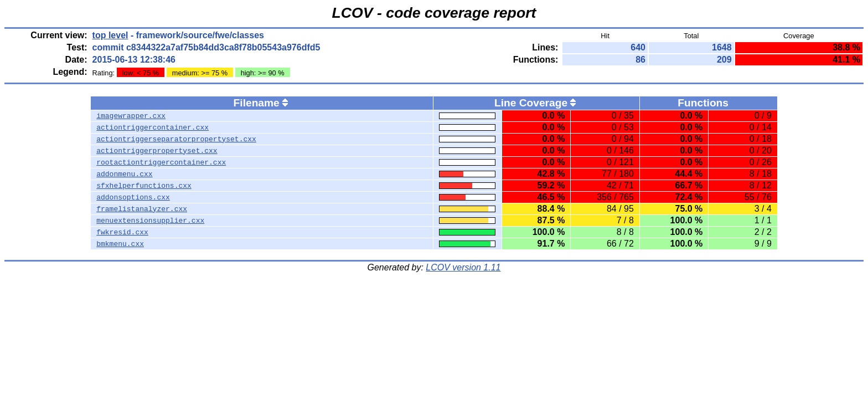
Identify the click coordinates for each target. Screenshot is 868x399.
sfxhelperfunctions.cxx (144, 186)
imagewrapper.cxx (131, 116)
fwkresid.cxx (122, 232)
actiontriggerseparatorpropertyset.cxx (176, 139)
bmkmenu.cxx (120, 244)
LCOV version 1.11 (463, 267)
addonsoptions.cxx (133, 197)
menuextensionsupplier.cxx (150, 221)
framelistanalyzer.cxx (142, 209)
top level (110, 35)
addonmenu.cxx (124, 174)
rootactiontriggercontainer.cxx (161, 162)
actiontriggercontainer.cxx (153, 127)
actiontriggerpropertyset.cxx (157, 151)
